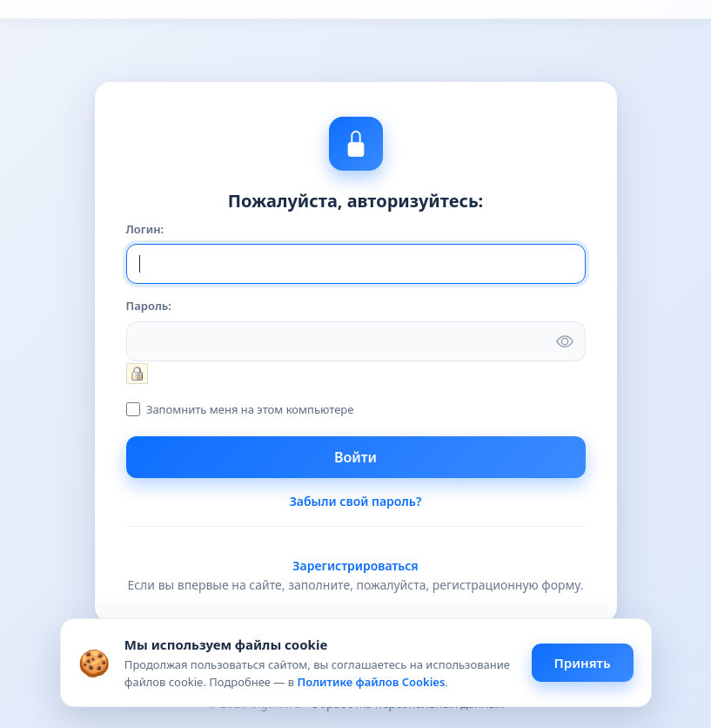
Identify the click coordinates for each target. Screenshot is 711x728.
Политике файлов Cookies (371, 682)
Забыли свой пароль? (356, 501)
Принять (583, 663)
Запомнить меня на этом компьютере (249, 409)
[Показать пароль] (565, 341)
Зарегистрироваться (355, 566)
